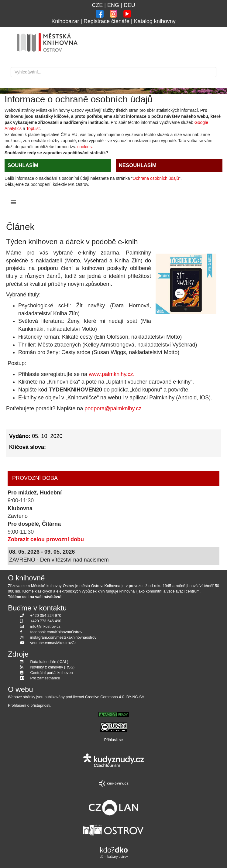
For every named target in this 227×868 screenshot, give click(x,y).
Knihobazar (65, 21)
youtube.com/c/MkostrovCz (53, 643)
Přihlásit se (114, 740)
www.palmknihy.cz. (112, 374)
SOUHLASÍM (23, 165)
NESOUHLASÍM (138, 165)
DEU (129, 5)
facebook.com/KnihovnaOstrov (57, 632)
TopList (33, 128)
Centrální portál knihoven (52, 673)
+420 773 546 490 (46, 621)
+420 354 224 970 (46, 616)
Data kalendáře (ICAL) (49, 662)
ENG (113, 5)
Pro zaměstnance (45, 678)
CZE (97, 5)
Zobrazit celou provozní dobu (46, 539)
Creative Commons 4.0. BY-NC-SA (115, 697)
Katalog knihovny (155, 21)
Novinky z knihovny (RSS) (53, 667)
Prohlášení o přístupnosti (29, 706)
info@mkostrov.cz (45, 627)
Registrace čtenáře (107, 21)
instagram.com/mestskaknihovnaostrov (64, 637)
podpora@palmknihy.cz (113, 408)
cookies (84, 147)
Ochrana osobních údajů (156, 178)
